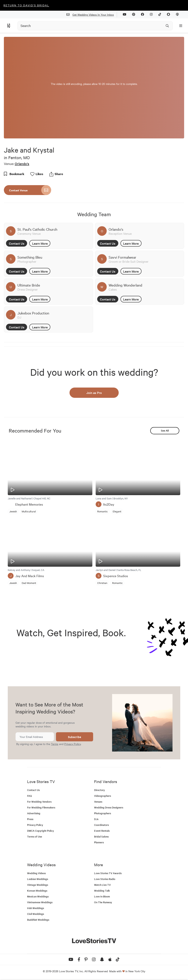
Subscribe (75, 737)
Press (30, 819)
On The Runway (103, 902)
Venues (98, 802)
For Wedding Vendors (39, 802)
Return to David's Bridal (26, 5)
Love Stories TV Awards (108, 873)
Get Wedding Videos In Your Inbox (92, 15)
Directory (99, 790)
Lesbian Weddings (38, 879)
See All (165, 430)
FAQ (30, 796)
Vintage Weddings (38, 885)
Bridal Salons (101, 836)
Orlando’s (22, 164)
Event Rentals (102, 831)
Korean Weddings (37, 891)
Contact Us (17, 243)
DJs (96, 819)
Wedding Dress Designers (109, 807)
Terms (55, 744)
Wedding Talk (102, 891)
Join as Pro (94, 393)
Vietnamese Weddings (40, 902)
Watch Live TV (102, 885)
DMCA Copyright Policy (40, 831)
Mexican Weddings (38, 896)
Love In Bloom (102, 896)
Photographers (103, 813)
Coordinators (101, 825)
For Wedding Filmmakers (41, 807)
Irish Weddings (36, 908)
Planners (99, 842)
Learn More (40, 243)
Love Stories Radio (105, 879)
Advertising (34, 813)
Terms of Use (35, 836)
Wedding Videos (36, 873)
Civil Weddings (36, 914)
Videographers (103, 796)
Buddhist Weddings (38, 920)
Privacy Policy (73, 744)
